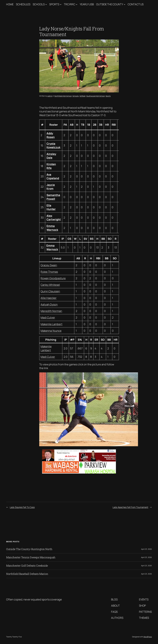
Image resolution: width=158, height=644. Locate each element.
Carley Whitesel (50, 285)
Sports (54, 4)
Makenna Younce (51, 331)
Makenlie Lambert (51, 324)
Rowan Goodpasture (53, 278)
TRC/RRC (69, 4)
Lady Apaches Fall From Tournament (130, 507)
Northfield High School (63, 96)
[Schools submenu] (46, 4)
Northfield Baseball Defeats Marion (27, 574)
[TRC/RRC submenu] (77, 4)
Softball (82, 96)
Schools (39, 4)
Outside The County (110, 4)
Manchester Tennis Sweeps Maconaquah (31, 557)
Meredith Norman (51, 311)
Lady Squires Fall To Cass (22, 507)
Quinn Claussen (50, 291)
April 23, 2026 (146, 549)
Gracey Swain (49, 265)
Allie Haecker (49, 298)
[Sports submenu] (61, 4)
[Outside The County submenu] (124, 4)
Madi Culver (48, 318)
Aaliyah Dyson (49, 304)
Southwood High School (95, 96)
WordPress (148, 637)
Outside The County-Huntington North (29, 549)
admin (50, 96)
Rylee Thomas (49, 272)
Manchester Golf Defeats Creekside (27, 566)
